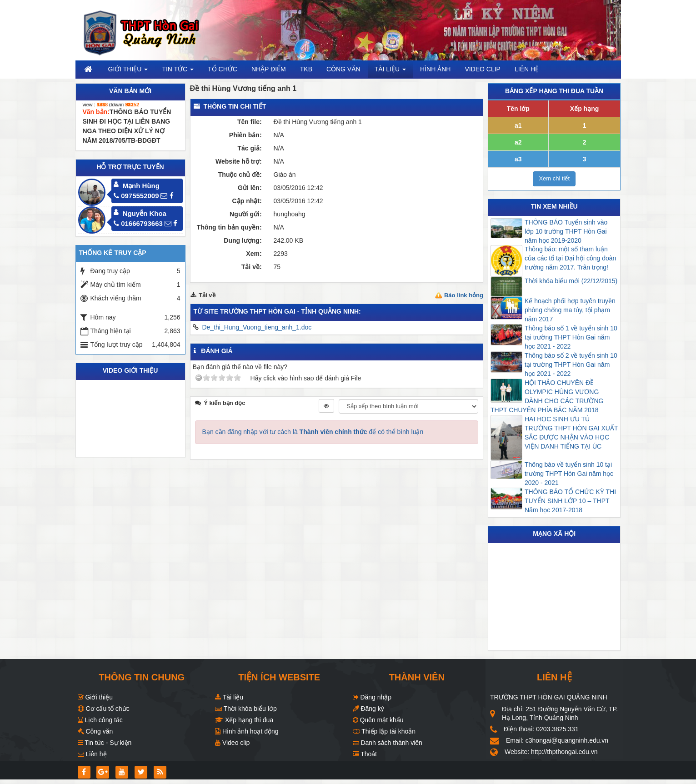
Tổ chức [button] (223, 69)
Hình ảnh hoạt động (247, 731)
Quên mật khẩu (378, 720)
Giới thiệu (95, 697)
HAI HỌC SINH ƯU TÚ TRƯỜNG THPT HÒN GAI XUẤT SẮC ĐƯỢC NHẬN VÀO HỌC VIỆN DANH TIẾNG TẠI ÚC (571, 433)
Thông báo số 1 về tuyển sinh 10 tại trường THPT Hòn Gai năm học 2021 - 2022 (571, 337)
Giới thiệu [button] (128, 72)
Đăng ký (368, 709)
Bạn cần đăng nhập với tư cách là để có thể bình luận (313, 432)
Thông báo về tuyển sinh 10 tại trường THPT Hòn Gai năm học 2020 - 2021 (569, 474)
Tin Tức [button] (178, 72)
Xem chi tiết (554, 178)
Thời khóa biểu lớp (246, 709)
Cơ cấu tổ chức (104, 709)
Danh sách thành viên (388, 743)
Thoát (365, 754)
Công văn (95, 731)
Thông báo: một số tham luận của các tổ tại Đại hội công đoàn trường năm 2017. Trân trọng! (570, 258)
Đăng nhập (372, 697)
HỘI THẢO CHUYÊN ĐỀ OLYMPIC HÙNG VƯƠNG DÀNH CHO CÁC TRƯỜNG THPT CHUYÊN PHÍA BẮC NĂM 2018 (547, 396)
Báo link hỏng (464, 295)
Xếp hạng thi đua (244, 720)
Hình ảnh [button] (435, 69)
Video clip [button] (483, 69)
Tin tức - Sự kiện (105, 743)
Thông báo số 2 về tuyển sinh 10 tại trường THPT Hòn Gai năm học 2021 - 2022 (571, 365)
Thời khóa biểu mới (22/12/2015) (571, 281)
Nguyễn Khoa (145, 213)
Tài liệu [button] (390, 72)
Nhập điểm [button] (269, 69)
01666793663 (138, 223)
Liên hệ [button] (527, 69)
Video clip (232, 743)
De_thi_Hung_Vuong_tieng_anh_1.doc (257, 327)
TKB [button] (306, 69)
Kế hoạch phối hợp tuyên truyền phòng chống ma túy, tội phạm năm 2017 (570, 310)
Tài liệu (229, 697)
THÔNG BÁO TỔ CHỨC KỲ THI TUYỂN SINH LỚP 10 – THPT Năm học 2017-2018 (570, 501)
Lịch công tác (100, 720)
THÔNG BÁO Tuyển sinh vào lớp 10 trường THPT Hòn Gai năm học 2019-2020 (566, 231)
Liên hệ (92, 754)
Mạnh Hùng (141, 186)
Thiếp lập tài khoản (384, 731)
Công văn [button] (343, 69)
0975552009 (136, 196)
